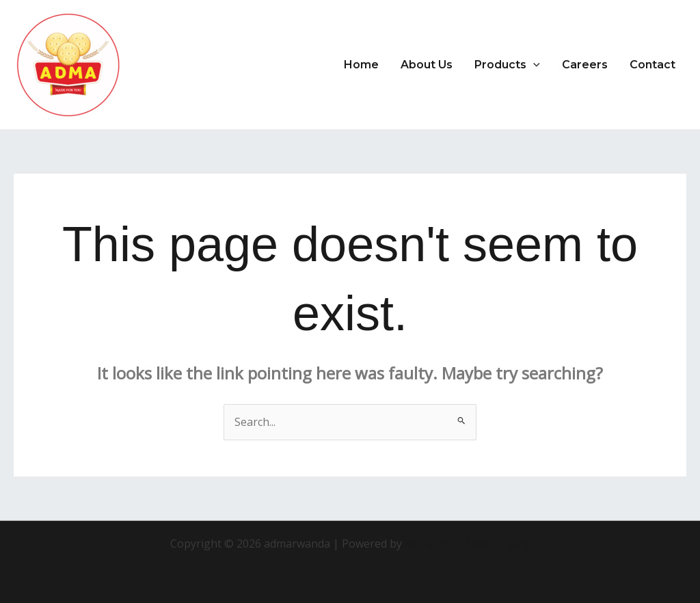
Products (507, 65)
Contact (652, 65)
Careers (585, 65)
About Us (427, 65)
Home (361, 65)
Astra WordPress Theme (468, 544)
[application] (533, 65)
